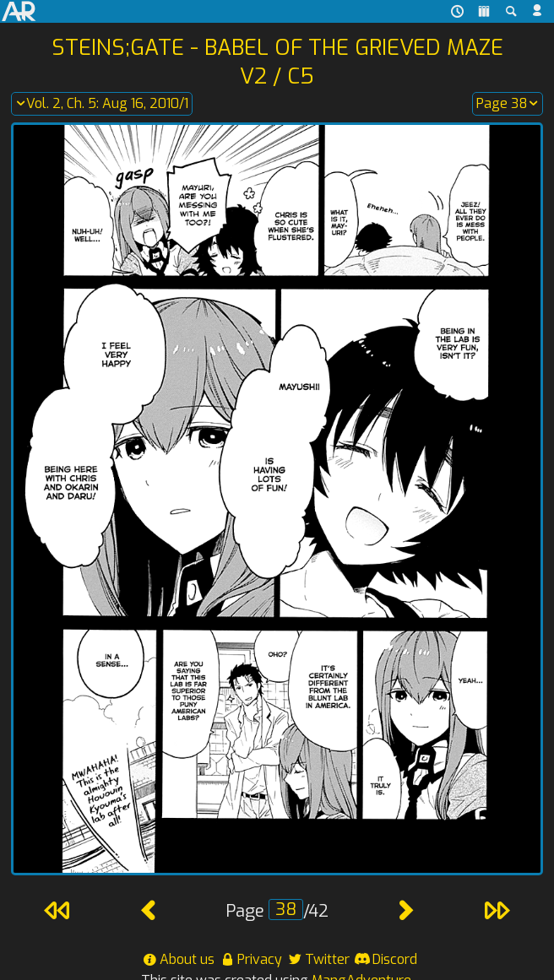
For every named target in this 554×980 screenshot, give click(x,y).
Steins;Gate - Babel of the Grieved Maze (277, 47)
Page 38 (508, 104)
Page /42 (277, 911)
